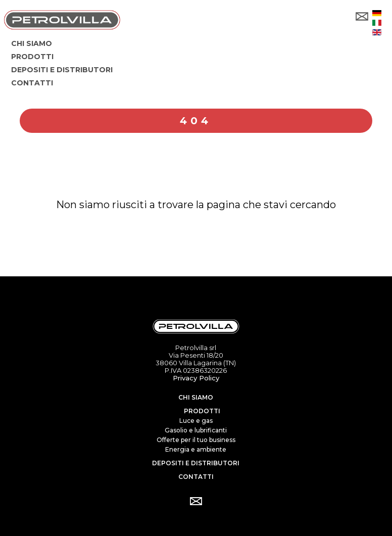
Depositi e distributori (196, 463)
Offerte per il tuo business (196, 440)
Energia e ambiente (196, 449)
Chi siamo (196, 397)
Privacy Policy (196, 378)
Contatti (196, 477)
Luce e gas (196, 421)
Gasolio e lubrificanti (196, 430)
